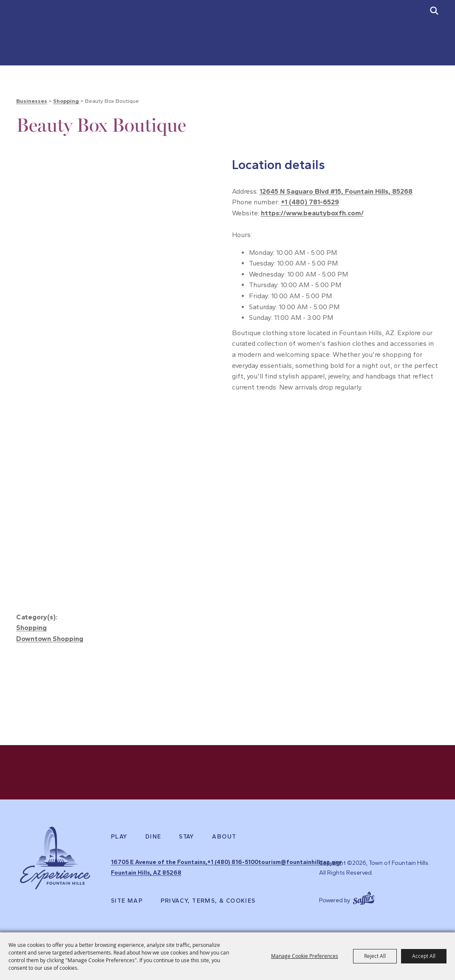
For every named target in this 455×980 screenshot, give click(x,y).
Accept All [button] (424, 956)
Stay (187, 850)
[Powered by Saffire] (364, 905)
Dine (153, 850)
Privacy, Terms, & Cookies (208, 909)
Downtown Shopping (50, 639)
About (224, 850)
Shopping (66, 101)
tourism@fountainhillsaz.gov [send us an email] (256, 883)
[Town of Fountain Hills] (55, 40)
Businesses (32, 101)
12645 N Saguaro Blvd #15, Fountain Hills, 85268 (336, 191)
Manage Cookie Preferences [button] (305, 956)
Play (119, 850)
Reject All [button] (375, 956)
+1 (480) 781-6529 (310, 202)
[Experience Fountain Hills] (55, 877)
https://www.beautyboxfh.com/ (312, 213)
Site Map (127, 909)
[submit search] (434, 11)
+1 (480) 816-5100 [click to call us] (240, 874)
